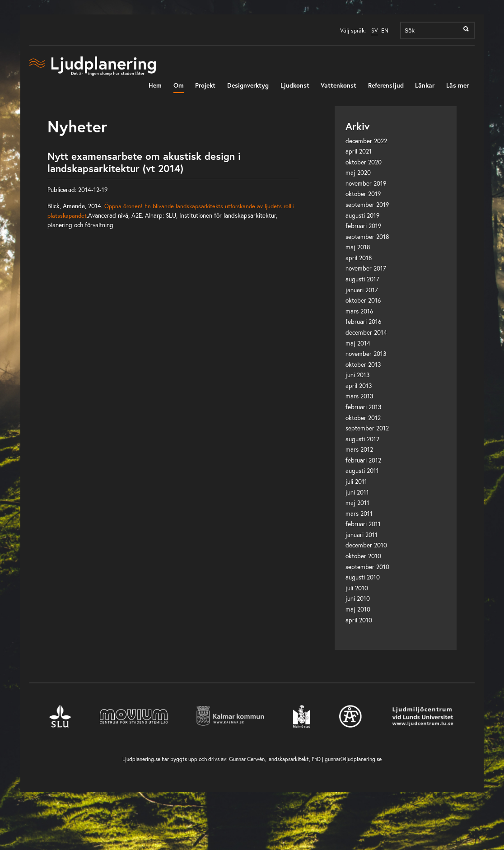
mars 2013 (359, 396)
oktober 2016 (363, 300)
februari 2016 (363, 322)
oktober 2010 (363, 556)
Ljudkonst (295, 85)
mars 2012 (359, 449)
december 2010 (366, 545)
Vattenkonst (338, 85)
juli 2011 (356, 481)
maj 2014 (358, 343)
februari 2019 (363, 226)
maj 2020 (358, 173)
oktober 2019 (363, 194)
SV (375, 30)
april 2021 (359, 151)
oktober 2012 (363, 418)
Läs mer (457, 85)
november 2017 (366, 268)
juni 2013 (357, 375)
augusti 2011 (362, 471)
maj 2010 (358, 609)
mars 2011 (359, 514)
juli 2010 (357, 588)
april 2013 (359, 386)
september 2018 (367, 237)
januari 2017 (362, 290)
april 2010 (359, 620)
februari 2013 (363, 407)
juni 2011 (357, 492)
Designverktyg (248, 85)
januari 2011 (362, 535)
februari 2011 (363, 524)
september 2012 (367, 428)
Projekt (205, 85)
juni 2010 (358, 598)
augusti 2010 (363, 577)
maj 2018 (358, 247)
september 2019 (367, 205)
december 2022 (366, 141)
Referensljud (386, 85)
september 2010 (367, 567)
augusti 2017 (362, 279)
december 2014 (366, 332)
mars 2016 (359, 311)
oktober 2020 (364, 162)
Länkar (425, 85)
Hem (155, 85)
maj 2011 (357, 503)
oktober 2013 (363, 364)
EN (385, 30)
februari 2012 (363, 460)
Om (179, 85)
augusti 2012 (362, 439)
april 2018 (359, 258)
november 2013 (366, 354)
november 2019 (366, 183)
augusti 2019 (362, 215)
